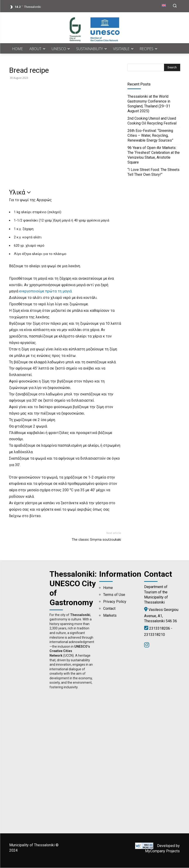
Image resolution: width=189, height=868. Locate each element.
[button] (175, 6)
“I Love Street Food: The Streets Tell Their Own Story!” (153, 172)
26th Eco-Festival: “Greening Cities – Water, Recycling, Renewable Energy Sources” (150, 135)
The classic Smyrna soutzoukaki (96, 540)
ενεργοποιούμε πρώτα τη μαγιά (45, 291)
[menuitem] (164, 6)
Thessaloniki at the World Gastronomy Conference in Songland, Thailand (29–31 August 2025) (149, 104)
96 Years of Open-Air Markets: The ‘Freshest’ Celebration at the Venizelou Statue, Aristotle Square (154, 155)
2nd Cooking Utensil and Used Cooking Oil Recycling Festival (152, 121)
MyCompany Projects (162, 851)
